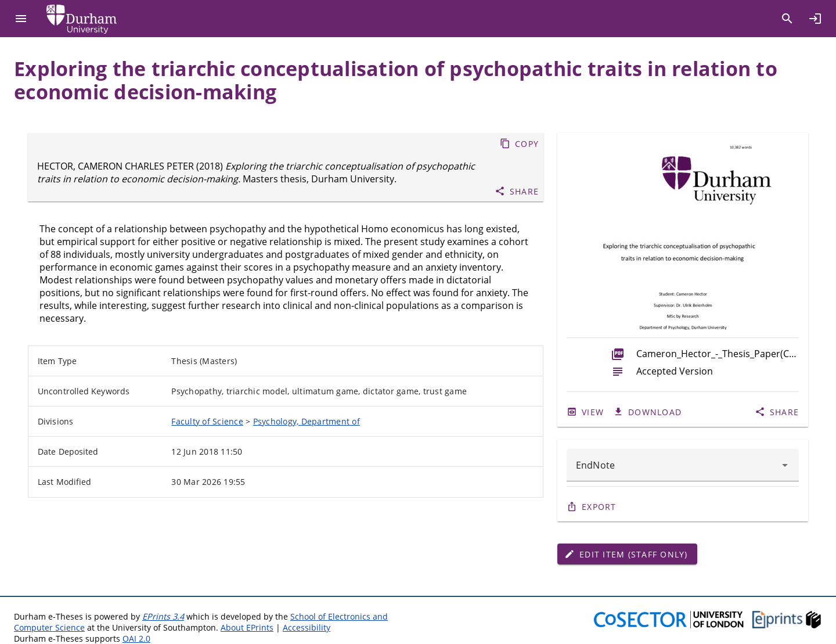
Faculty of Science (207, 421)
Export (599, 507)
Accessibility (307, 627)
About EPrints (247, 627)
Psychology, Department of (307, 421)
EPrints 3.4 (163, 616)
